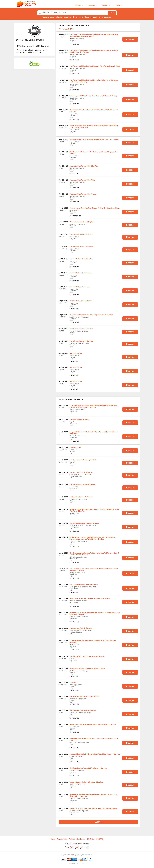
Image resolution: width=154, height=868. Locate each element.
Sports (79, 6)
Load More (98, 822)
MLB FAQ (100, 839)
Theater (106, 6)
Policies (72, 839)
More (119, 6)
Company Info (62, 839)
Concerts (92, 6)
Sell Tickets (81, 839)
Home (53, 839)
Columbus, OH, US (66, 29)
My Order (91, 839)
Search (112, 13)
